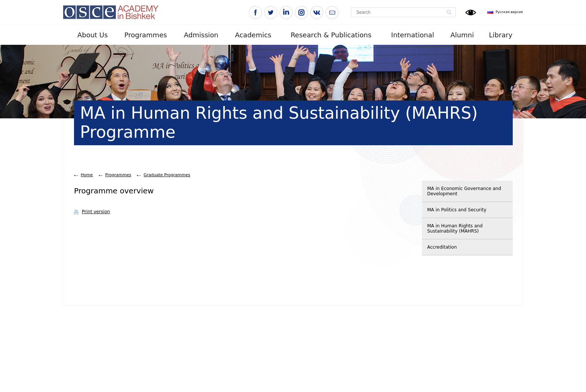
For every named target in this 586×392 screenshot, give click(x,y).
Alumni (462, 35)
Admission (201, 35)
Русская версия (509, 12)
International (413, 35)
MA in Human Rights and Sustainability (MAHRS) (455, 228)
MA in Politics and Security (457, 210)
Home (87, 175)
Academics (253, 35)
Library (501, 35)
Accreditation (442, 247)
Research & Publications (331, 35)
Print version (96, 212)
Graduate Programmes (167, 175)
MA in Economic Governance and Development (464, 191)
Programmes (146, 35)
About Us (93, 35)
